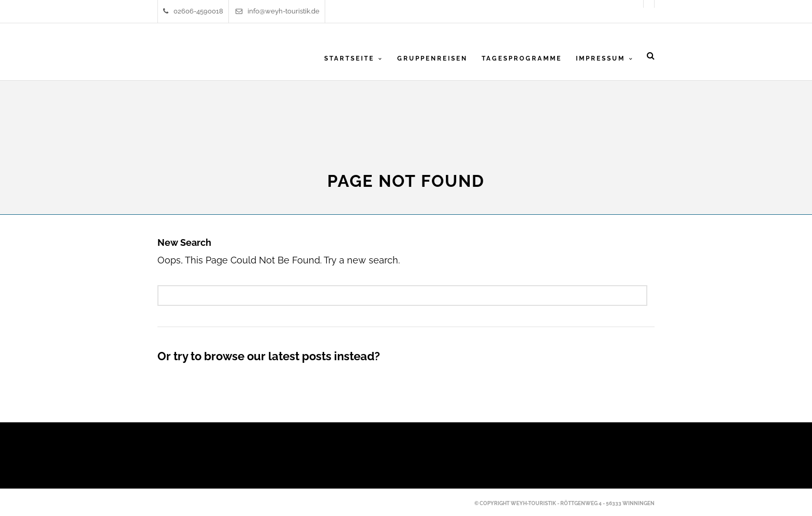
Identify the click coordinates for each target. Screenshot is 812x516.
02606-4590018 (193, 11)
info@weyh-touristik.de (278, 11)
